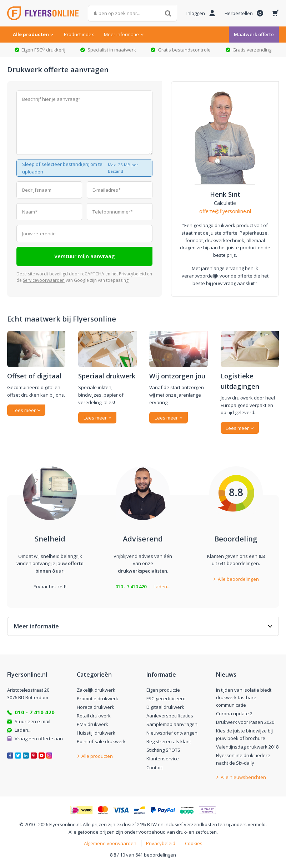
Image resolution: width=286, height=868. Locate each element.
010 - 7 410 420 (131, 587)
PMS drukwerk (92, 724)
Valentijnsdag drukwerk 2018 (247, 747)
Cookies (194, 843)
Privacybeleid (132, 274)
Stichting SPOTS (163, 750)
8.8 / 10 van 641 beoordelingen (143, 855)
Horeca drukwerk (96, 707)
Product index (79, 34)
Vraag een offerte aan (39, 739)
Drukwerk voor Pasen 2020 (245, 722)
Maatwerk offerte (254, 34)
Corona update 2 (234, 713)
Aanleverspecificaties (170, 716)
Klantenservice (163, 759)
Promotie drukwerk (97, 698)
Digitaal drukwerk (165, 707)
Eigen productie (163, 690)
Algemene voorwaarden (110, 843)
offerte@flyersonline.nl (225, 211)
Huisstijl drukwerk (96, 733)
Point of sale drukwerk (101, 741)
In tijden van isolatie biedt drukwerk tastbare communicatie (244, 697)
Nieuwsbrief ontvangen (172, 733)
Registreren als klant (169, 741)
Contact (155, 768)
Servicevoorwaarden (44, 280)
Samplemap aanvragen (172, 724)
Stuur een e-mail (32, 721)
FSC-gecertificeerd (166, 698)
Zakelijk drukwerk (96, 690)
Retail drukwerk (94, 716)
